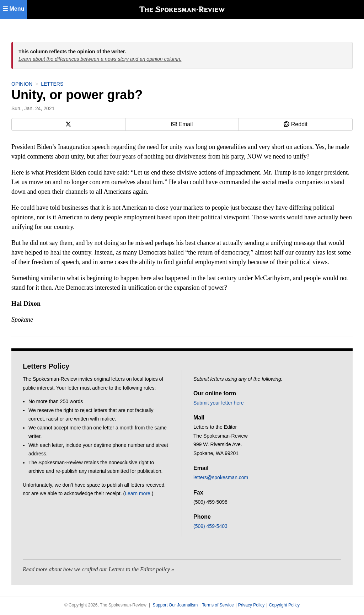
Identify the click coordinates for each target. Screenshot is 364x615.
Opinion (22, 84)
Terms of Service (218, 605)
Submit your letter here (219, 403)
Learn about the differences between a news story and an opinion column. (100, 59)
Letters (52, 84)
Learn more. (138, 493)
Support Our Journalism (175, 605)
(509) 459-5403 (210, 526)
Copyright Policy (284, 605)
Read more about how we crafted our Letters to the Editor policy (96, 569)
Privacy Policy (251, 605)
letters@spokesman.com (221, 477)
